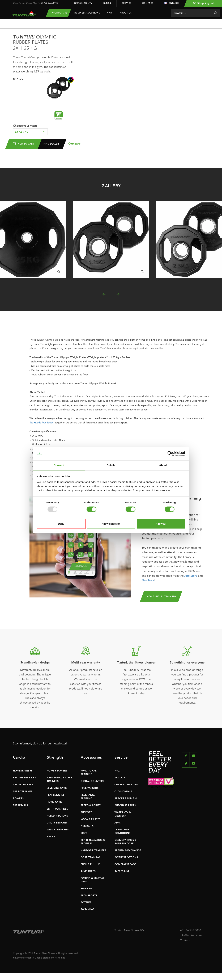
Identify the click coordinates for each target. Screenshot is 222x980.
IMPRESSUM (122, 878)
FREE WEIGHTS (90, 795)
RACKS (51, 844)
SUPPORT (86, 819)
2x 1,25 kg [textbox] (22, 93)
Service (127, 3)
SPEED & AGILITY (91, 813)
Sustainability (83, 3)
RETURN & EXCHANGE (128, 858)
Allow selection (111, 524)
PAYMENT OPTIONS (126, 865)
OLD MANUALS (123, 799)
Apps (110, 13)
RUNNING (86, 896)
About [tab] (163, 465)
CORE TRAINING (90, 865)
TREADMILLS (20, 813)
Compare (74, 151)
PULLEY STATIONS (57, 823)
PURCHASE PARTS (125, 813)
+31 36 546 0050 (48, 3)
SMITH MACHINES (57, 816)
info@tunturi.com (191, 943)
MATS (84, 840)
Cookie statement (44, 965)
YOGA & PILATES (91, 826)
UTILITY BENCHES (57, 830)
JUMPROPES (88, 878)
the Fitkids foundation (41, 430)
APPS (118, 830)
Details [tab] (111, 465)
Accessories (90, 765)
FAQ (117, 778)
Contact (148, 3)
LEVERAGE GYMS (57, 795)
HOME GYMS (55, 809)
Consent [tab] (59, 465)
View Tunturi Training (161, 604)
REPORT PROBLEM (126, 806)
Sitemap (61, 965)
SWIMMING (87, 917)
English (172, 3)
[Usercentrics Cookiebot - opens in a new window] (170, 454)
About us (126, 13)
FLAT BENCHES (56, 802)
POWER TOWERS (57, 778)
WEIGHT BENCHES (58, 837)
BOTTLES (86, 910)
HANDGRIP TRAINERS (93, 858)
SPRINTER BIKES (23, 799)
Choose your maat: (25, 87)
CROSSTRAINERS (23, 792)
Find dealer (51, 151)
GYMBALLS (87, 833)
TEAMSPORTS (89, 903)
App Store (191, 583)
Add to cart (24, 150)
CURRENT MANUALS (127, 792)
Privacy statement (23, 965)
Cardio (19, 765)
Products (59, 13)
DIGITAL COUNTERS (92, 788)
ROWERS (18, 806)
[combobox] (30, 93)
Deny (61, 524)
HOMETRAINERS (23, 778)
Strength (55, 765)
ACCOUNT (121, 785)
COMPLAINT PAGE (125, 871)
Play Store (148, 588)
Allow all (161, 524)
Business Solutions (87, 13)
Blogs (107, 3)
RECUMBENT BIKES (24, 785)
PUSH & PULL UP (90, 871)
